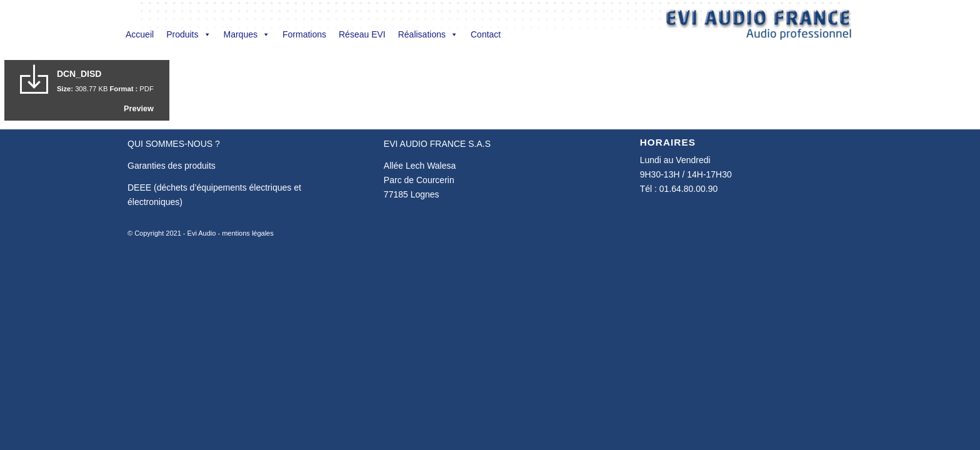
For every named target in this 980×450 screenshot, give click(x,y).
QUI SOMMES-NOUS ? (174, 144)
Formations (304, 34)
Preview (139, 109)
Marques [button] (247, 34)
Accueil (140, 34)
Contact (486, 34)
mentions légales (248, 233)
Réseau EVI (362, 34)
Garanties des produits (172, 166)
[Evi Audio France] (759, 27)
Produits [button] (188, 34)
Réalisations (428, 34)
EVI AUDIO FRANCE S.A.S (437, 144)
